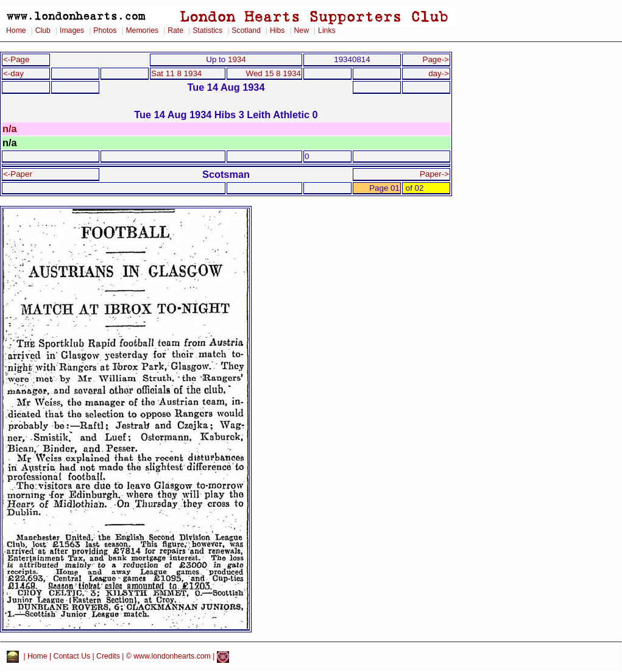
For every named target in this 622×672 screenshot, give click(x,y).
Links (327, 30)
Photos (105, 30)
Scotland (246, 30)
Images (72, 30)
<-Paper (18, 174)
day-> (439, 73)
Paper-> (434, 174)
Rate (175, 30)
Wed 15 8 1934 (274, 73)
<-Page (16, 59)
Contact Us (72, 657)
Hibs (277, 30)
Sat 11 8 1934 (176, 73)
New (302, 30)
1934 (237, 59)
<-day (13, 73)
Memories (142, 30)
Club (43, 30)
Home (16, 30)
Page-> (436, 59)
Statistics (207, 30)
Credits (108, 657)
